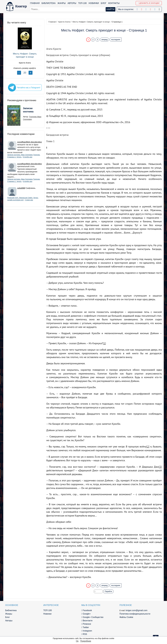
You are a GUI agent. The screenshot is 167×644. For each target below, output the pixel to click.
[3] (160, 467)
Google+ (86, 614)
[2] (148, 447)
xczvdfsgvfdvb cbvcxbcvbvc (30, 142)
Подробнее (86, 641)
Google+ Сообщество (92, 617)
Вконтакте (87, 621)
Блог (104, 3)
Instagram (87, 631)
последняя (116, 40)
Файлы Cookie (126, 617)
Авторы (72, 3)
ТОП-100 (82, 3)
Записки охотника (28, 110)
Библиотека (48, 3)
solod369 (21, 188)
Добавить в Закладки (149, 3)
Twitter (85, 627)
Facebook (87, 610)
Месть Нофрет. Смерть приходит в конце (25, 55)
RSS (84, 634)
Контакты (114, 3)
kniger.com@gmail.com (137, 610)
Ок (77, 641)
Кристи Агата (25, 63)
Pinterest (86, 624)
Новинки (94, 3)
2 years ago (29, 200)
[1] (104, 343)
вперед (105, 40)
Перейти (108, 591)
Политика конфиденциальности (135, 614)
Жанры (62, 3)
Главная (35, 3)
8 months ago (28, 157)
